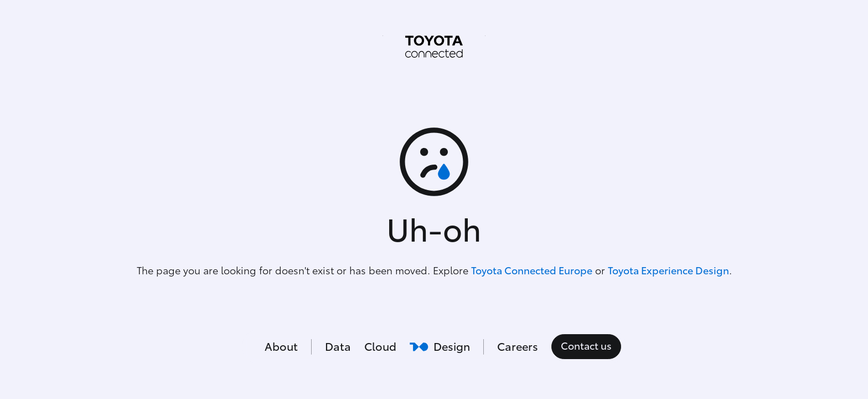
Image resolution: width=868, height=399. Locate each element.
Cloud (380, 347)
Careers (518, 347)
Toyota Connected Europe (532, 271)
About (281, 347)
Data (338, 347)
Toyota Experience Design (668, 271)
